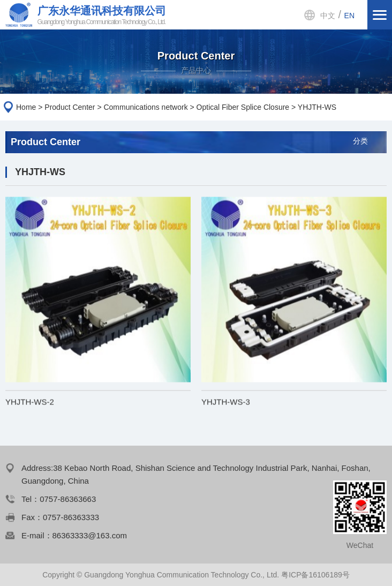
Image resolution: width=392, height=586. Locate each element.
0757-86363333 (71, 517)
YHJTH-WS (317, 107)
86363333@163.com (90, 535)
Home (26, 107)
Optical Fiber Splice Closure (243, 107)
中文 (328, 16)
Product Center (70, 107)
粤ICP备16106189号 (315, 575)
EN (349, 16)
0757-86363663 (68, 499)
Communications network (145, 107)
